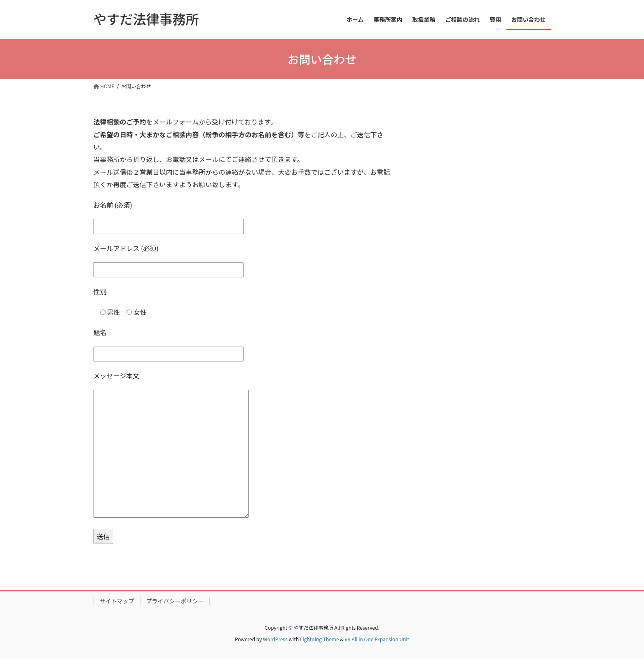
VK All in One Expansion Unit (377, 639)
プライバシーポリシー (175, 601)
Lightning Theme (320, 639)
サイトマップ (117, 601)
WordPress (275, 639)
